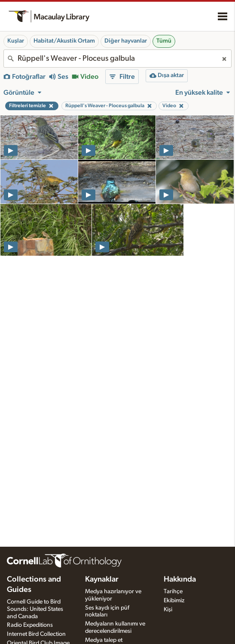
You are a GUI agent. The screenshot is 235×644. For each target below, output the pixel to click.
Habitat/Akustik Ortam (64, 41)
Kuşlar (16, 41)
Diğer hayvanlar (126, 41)
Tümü (164, 41)
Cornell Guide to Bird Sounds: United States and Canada (35, 609)
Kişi (168, 610)
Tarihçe (173, 591)
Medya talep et (104, 640)
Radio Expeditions (30, 625)
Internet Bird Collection (36, 634)
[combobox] (117, 59)
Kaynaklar (102, 579)
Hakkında (180, 579)
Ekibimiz (174, 601)
